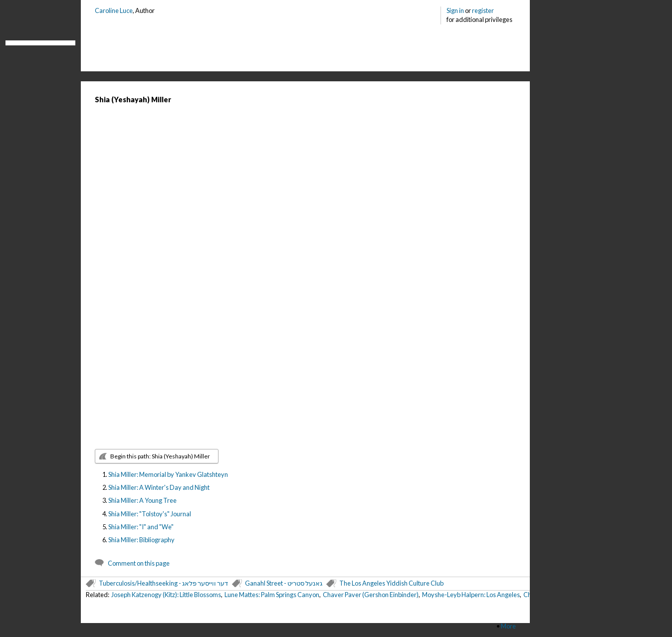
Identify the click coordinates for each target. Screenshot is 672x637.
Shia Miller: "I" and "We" (141, 527)
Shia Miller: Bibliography (141, 540)
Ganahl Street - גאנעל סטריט (284, 583)
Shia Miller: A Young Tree (142, 500)
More (508, 626)
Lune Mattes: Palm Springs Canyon (272, 595)
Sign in (455, 10)
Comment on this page (139, 563)
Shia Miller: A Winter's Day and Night (159, 487)
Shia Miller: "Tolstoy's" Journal (150, 514)
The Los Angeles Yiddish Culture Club (391, 583)
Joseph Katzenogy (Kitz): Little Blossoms (166, 595)
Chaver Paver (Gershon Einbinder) (371, 595)
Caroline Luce (114, 10)
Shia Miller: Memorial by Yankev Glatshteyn (168, 474)
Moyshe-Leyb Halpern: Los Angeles (471, 595)
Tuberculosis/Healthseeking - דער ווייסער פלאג (163, 583)
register (483, 10)
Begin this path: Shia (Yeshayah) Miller (160, 456)
